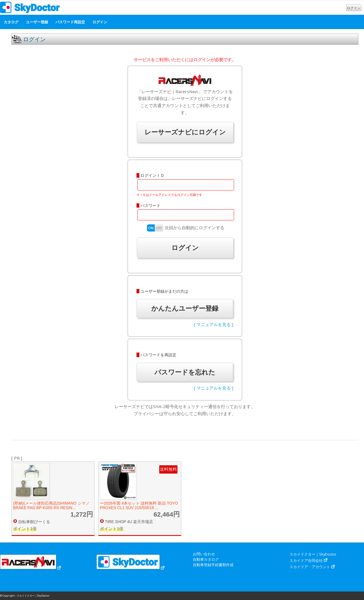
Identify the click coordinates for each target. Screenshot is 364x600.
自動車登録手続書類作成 (213, 565)
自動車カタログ (206, 559)
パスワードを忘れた (185, 372)
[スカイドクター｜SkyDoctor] (30, 9)
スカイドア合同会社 (306, 560)
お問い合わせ (204, 554)
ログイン (354, 8)
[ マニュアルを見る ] (214, 324)
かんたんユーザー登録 (185, 308)
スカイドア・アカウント (310, 567)
